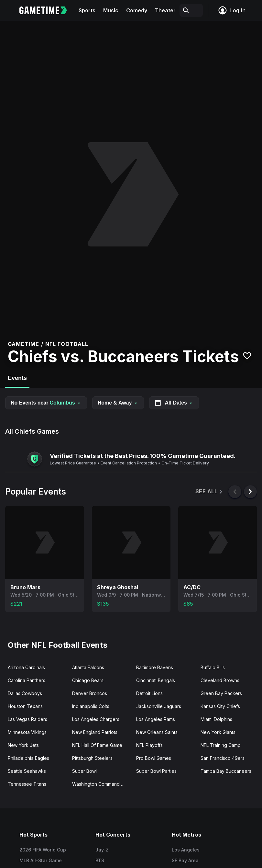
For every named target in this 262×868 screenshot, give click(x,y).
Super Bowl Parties (156, 771)
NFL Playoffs (149, 745)
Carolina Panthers (27, 680)
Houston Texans (25, 706)
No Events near (46, 403)
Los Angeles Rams (156, 719)
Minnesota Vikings (27, 732)
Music (111, 10)
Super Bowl (84, 771)
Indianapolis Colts (91, 706)
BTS (100, 860)
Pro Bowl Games (154, 758)
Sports (87, 10)
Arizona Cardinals (26, 667)
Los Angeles (186, 850)
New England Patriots (95, 732)
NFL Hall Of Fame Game (97, 745)
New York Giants (218, 732)
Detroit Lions (149, 693)
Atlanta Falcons (88, 667)
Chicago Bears (88, 680)
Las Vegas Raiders (27, 719)
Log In (232, 10)
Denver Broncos (90, 693)
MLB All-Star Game (41, 860)
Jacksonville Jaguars (159, 706)
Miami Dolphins (216, 719)
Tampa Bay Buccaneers (226, 771)
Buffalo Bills (213, 667)
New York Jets (23, 745)
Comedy (137, 10)
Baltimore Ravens (155, 667)
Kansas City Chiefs (220, 706)
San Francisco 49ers (223, 758)
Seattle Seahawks (27, 771)
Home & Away (118, 403)
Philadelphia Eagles (28, 758)
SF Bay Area (185, 860)
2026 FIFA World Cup (43, 850)
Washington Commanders (99, 784)
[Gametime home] (47, 10)
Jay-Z (102, 850)
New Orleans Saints (157, 732)
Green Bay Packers (221, 693)
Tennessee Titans (27, 784)
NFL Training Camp (221, 745)
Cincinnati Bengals (156, 680)
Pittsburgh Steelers (92, 758)
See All (209, 491)
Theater (165, 10)
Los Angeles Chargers (96, 719)
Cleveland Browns (220, 680)
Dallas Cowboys (25, 693)
